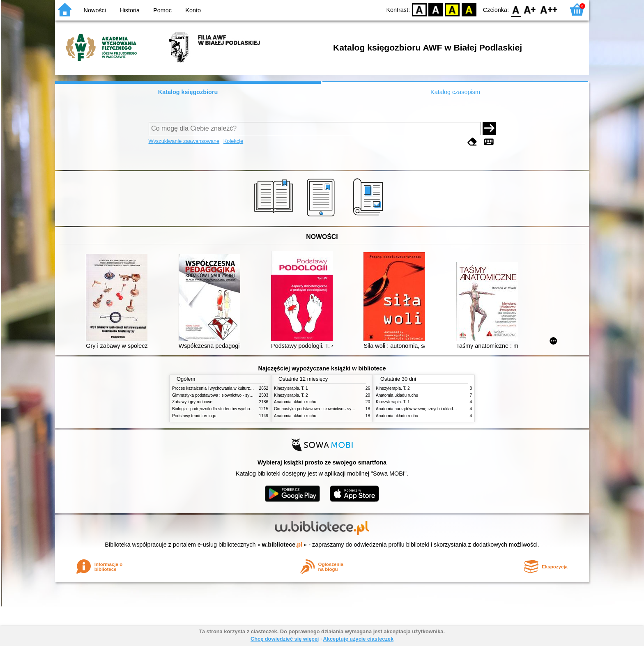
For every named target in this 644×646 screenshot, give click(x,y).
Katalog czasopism (455, 92)
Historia (130, 10)
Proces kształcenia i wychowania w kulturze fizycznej (221, 388)
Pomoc (162, 10)
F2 (549, 9)
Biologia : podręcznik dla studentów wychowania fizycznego (227, 409)
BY (469, 9)
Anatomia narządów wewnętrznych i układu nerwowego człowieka (436, 409)
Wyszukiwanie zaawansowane (184, 141)
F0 (516, 9)
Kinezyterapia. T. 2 (291, 395)
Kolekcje (233, 141)
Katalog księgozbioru (188, 92)
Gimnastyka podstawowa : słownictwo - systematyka (220, 395)
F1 (530, 9)
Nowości (95, 10)
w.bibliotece (282, 545)
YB (452, 9)
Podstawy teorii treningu (194, 416)
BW (436, 9)
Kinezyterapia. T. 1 (291, 388)
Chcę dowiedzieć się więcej (285, 639)
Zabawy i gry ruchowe (192, 402)
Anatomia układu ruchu (295, 402)
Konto (193, 10)
